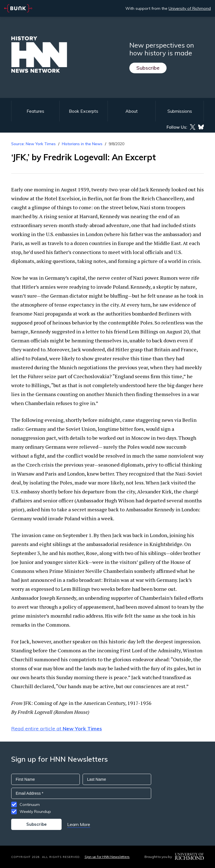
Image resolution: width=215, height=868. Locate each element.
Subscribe (148, 68)
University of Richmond (190, 8)
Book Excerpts (84, 111)
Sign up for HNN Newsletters (107, 857)
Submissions (180, 111)
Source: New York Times (33, 144)
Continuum (30, 805)
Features (35, 111)
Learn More (79, 824)
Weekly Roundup (35, 811)
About (132, 111)
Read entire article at (57, 729)
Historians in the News (82, 144)
